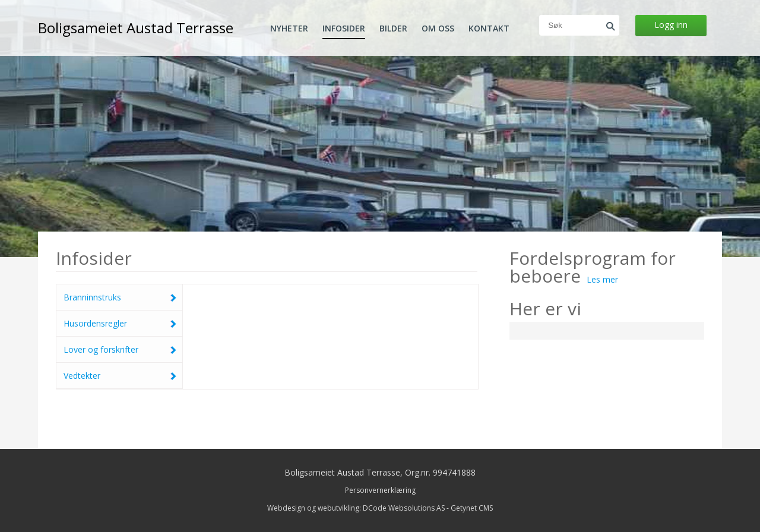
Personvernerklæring (380, 490)
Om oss (438, 28)
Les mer (602, 279)
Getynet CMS (472, 508)
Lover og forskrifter (120, 349)
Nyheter (289, 28)
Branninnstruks (120, 297)
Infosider (344, 28)
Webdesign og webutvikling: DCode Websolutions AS (356, 508)
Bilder (393, 28)
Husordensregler (120, 323)
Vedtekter (120, 376)
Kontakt (489, 28)
